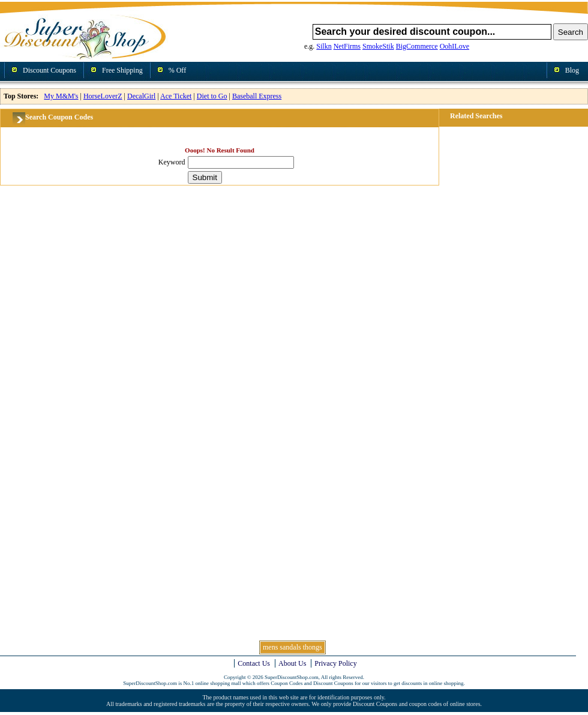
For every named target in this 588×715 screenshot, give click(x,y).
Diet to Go (212, 96)
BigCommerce (417, 46)
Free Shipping (122, 70)
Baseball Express (257, 96)
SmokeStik (378, 46)
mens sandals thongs (292, 647)
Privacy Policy (335, 663)
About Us (292, 663)
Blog (572, 70)
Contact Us (254, 663)
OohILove (454, 46)
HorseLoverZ (103, 96)
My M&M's (61, 96)
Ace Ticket (176, 96)
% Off (177, 70)
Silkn (324, 46)
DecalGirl (141, 96)
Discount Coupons (49, 70)
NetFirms (347, 46)
